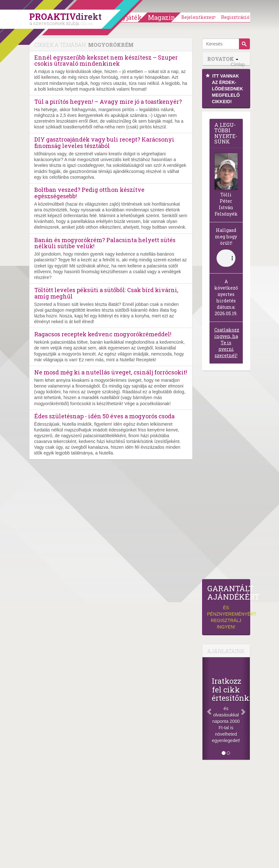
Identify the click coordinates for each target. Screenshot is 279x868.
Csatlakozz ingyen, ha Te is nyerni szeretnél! (227, 343)
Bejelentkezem (199, 17)
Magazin (162, 17)
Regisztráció (235, 17)
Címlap (238, 64)
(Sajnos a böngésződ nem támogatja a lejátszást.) (226, 258)
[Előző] (206, 708)
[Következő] (246, 708)
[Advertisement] (226, 477)
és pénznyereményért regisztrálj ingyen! (226, 607)
